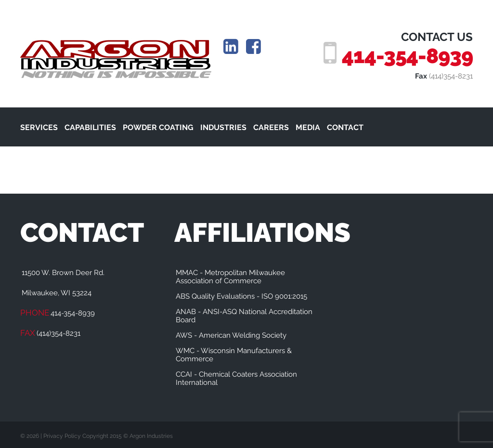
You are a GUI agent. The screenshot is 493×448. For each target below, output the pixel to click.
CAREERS (271, 127)
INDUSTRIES (223, 127)
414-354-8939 (407, 56)
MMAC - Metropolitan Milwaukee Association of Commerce (230, 277)
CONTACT (345, 127)
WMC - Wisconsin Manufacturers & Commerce (234, 355)
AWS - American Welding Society (231, 335)
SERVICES (39, 127)
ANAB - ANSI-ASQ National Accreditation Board (244, 316)
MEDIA (308, 127)
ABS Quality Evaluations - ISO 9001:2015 (241, 296)
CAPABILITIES (90, 127)
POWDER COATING (158, 127)
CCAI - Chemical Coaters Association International (236, 378)
